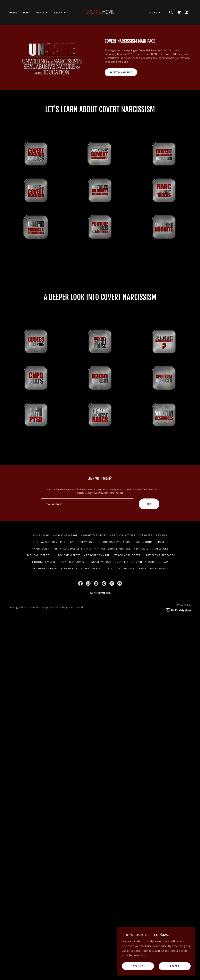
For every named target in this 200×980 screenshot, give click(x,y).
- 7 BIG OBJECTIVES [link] (123, 558)
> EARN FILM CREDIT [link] (45, 591)
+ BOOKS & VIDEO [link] (43, 585)
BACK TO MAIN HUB (121, 72)
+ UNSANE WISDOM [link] (100, 585)
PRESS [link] (97, 591)
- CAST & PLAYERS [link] (80, 565)
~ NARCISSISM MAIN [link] (44, 571)
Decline (138, 966)
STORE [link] (85, 591)
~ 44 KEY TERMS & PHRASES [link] (112, 571)
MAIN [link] (26, 12)
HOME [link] (13, 12)
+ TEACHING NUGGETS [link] (126, 578)
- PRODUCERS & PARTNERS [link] (112, 565)
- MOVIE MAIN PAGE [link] (65, 558)
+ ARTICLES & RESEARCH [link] (159, 578)
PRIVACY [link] (129, 591)
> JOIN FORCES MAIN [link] (128, 585)
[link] (100, 12)
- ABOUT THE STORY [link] (94, 558)
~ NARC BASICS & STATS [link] (76, 571)
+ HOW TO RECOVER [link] (71, 585)
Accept (175, 966)
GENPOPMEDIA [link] (159, 591)
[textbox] (87, 527)
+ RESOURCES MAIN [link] (96, 578)
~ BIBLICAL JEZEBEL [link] (38, 578)
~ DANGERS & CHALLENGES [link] (151, 571)
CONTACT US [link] (112, 591)
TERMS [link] (142, 591)
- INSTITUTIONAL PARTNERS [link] (151, 565)
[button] (42, 12)
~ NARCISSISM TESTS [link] (67, 578)
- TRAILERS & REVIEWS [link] (153, 558)
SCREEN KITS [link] (69, 591)
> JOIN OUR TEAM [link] (157, 585)
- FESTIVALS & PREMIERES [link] (48, 565)
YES (149, 527)
